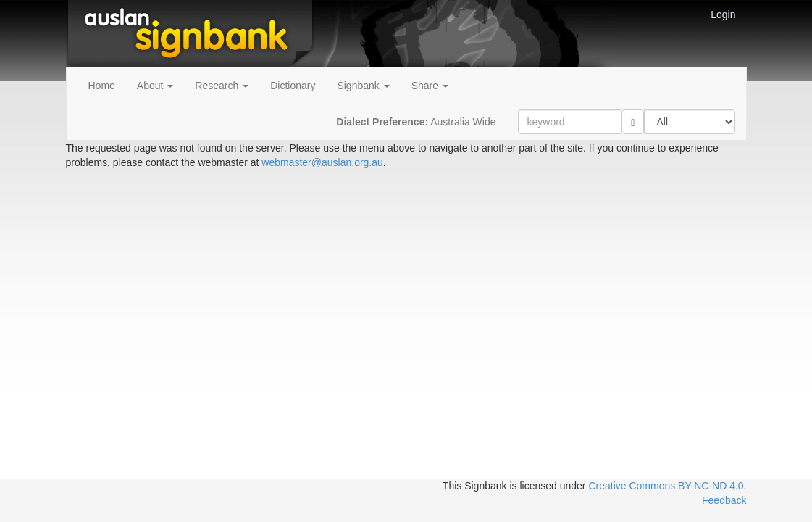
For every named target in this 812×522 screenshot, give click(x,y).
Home (102, 86)
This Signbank (475, 486)
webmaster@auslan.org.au (322, 162)
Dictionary (293, 86)
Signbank (363, 86)
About (155, 86)
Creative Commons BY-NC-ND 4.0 (666, 486)
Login (723, 14)
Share (430, 86)
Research (222, 86)
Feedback (724, 500)
